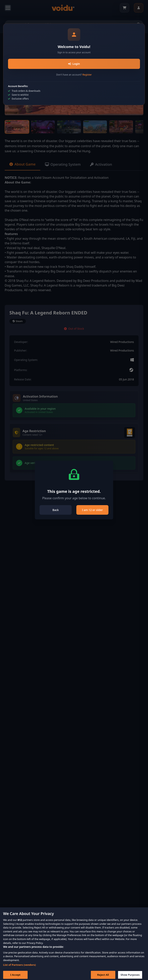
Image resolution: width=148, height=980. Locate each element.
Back (56, 510)
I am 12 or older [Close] (92, 510)
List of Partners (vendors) (19, 968)
